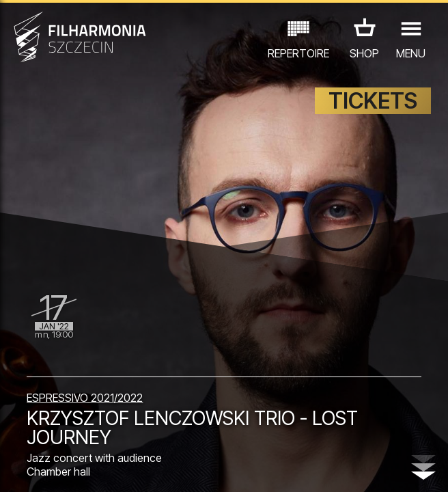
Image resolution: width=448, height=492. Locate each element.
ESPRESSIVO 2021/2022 (85, 398)
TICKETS (373, 101)
